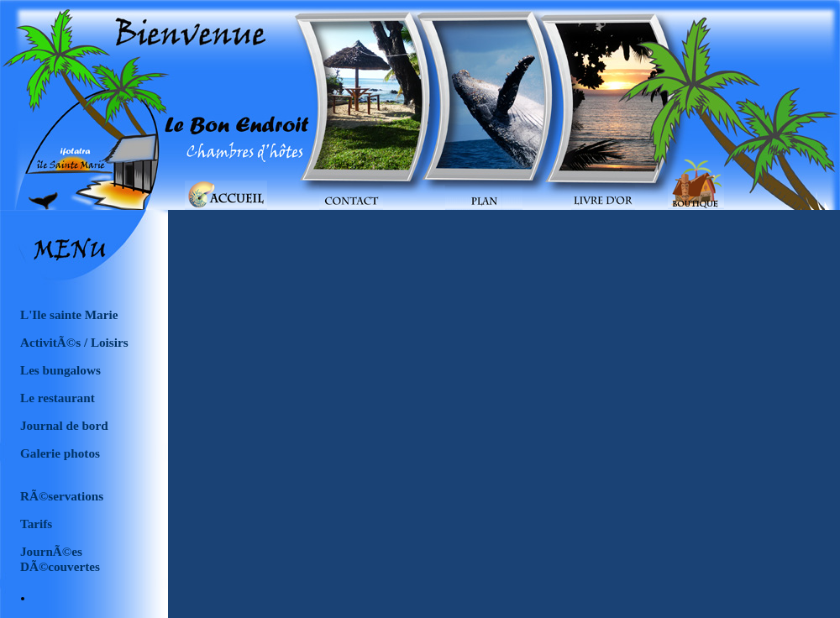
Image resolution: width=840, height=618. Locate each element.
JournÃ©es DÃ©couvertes (60, 555)
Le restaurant (58, 398)
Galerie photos (60, 453)
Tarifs (36, 524)
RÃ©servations (62, 496)
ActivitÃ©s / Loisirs (74, 342)
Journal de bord (64, 425)
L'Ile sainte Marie (69, 314)
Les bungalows (60, 370)
